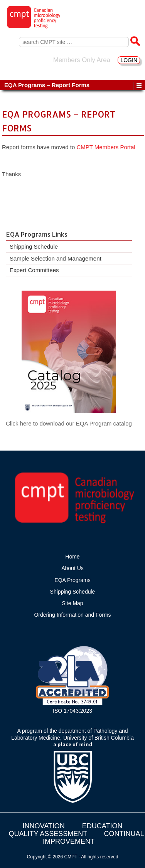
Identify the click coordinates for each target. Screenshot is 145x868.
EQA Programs (72, 580)
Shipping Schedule (34, 246)
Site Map (72, 603)
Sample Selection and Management (56, 258)
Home (72, 557)
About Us (72, 568)
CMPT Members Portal (106, 147)
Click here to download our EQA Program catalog (69, 423)
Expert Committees (34, 270)
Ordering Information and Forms (72, 615)
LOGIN (129, 60)
